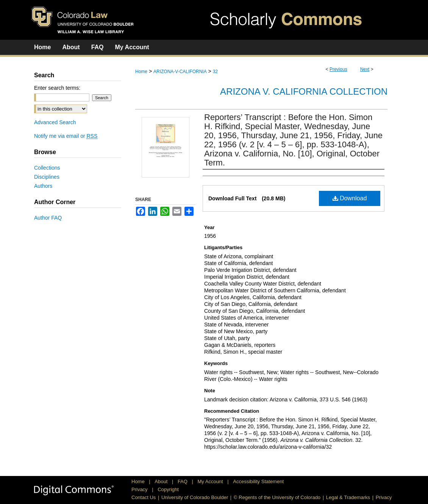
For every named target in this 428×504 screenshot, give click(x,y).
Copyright (168, 489)
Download (350, 198)
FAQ (183, 481)
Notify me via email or (66, 136)
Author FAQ (48, 218)
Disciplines (47, 177)
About (162, 481)
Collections (47, 168)
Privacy (140, 489)
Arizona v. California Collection (304, 91)
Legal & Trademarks (348, 497)
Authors (43, 186)
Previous (338, 69)
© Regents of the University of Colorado (277, 497)
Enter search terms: (57, 88)
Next (365, 69)
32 (215, 72)
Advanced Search (55, 122)
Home (141, 72)
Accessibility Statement (258, 481)
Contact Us (144, 497)
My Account (211, 481)
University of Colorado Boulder (195, 497)
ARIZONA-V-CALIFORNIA (180, 72)
